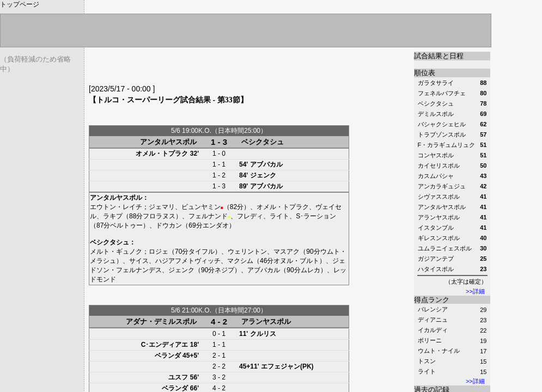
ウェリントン (247, 252)
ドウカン (169, 225)
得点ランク (432, 300)
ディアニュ (433, 320)
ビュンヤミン (201, 207)
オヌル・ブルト (296, 261)
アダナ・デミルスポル (161, 321)
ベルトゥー (126, 225)
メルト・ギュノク (116, 252)
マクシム (240, 261)
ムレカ (310, 270)
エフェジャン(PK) (287, 366)
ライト (427, 371)
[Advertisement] (216, 68)
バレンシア (433, 309)
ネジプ (224, 270)
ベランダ (168, 356)
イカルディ (433, 330)
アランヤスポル (266, 321)
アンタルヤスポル (168, 142)
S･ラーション (316, 216)
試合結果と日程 (439, 56)
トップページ (20, 4)
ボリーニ (430, 340)
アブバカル (266, 164)
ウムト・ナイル (439, 351)
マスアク (287, 252)
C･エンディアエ (165, 345)
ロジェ (159, 252)
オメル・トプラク (162, 154)
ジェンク (263, 175)
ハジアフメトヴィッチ (188, 261)
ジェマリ (162, 207)
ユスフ (178, 377)
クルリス (263, 334)
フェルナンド (208, 216)
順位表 (425, 73)
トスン (427, 361)
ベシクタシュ (263, 142)
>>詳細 (475, 291)
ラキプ (113, 216)
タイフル (202, 252)
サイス (139, 261)
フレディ (250, 216)
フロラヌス (159, 216)
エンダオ (216, 225)
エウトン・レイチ (116, 207)
